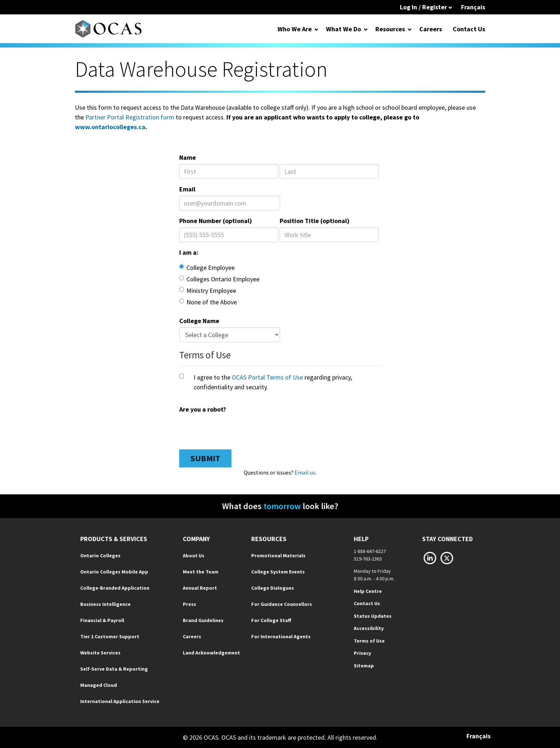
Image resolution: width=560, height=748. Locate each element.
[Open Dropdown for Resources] (410, 29)
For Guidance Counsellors (282, 604)
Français (473, 7)
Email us (305, 472)
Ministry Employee (208, 291)
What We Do (344, 29)
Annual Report (200, 588)
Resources (390, 29)
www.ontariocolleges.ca (110, 127)
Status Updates (373, 616)
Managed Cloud (99, 685)
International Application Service (120, 701)
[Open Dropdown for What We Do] (366, 29)
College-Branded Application (115, 588)
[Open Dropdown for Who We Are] (317, 29)
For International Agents (281, 636)
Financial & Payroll (102, 620)
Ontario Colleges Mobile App (114, 572)
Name (188, 157)
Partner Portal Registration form (130, 117)
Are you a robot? (203, 409)
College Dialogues (273, 588)
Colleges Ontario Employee (219, 279)
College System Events (278, 572)
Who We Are (295, 29)
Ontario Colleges (100, 556)
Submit (205, 458)
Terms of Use (369, 641)
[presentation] (234, 430)
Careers (431, 29)
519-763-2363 (368, 559)
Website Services (100, 653)
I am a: (189, 252)
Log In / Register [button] (426, 7)
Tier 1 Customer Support (110, 636)
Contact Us (469, 29)
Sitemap (364, 666)
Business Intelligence (105, 604)
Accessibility (369, 628)
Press (189, 604)
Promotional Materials (278, 556)
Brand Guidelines (203, 620)
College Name (199, 321)
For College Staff (271, 620)
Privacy (362, 653)
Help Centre (368, 591)
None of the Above (208, 302)
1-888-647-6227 (370, 551)
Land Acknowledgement (211, 653)
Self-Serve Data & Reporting (114, 669)
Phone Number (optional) (216, 221)
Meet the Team (201, 572)
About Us (194, 556)
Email (187, 189)
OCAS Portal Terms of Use (267, 377)
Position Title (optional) (315, 221)
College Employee (207, 268)
